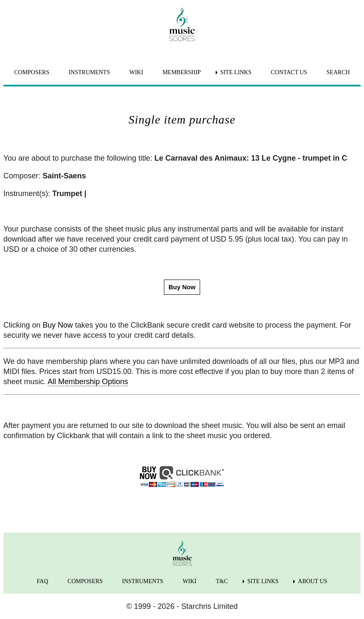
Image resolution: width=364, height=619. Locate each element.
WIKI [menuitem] (136, 72)
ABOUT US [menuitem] (312, 581)
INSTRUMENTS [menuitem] (89, 72)
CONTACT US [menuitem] (289, 72)
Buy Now (58, 325)
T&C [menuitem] (222, 581)
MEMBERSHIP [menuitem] (182, 72)
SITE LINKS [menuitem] (236, 72)
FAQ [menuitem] (42, 581)
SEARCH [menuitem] (338, 72)
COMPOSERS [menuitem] (32, 72)
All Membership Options (88, 382)
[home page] (182, 24)
